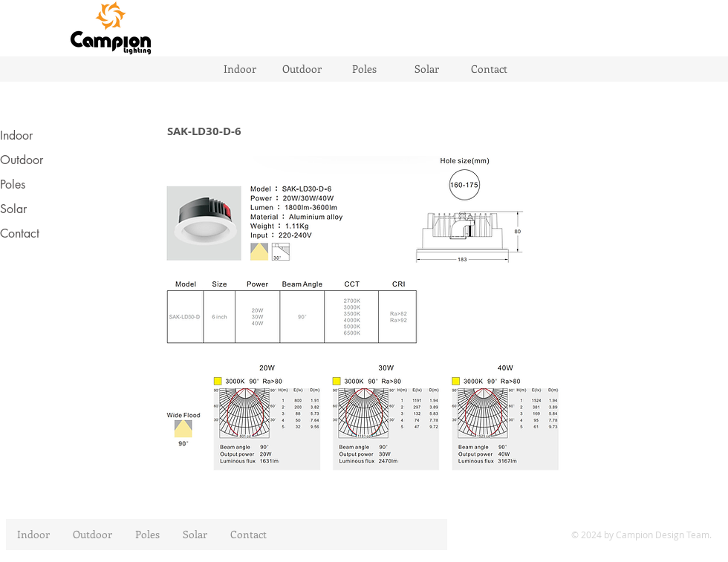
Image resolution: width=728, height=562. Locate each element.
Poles (13, 184)
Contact (20, 233)
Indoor (16, 135)
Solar (13, 209)
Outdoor (22, 160)
